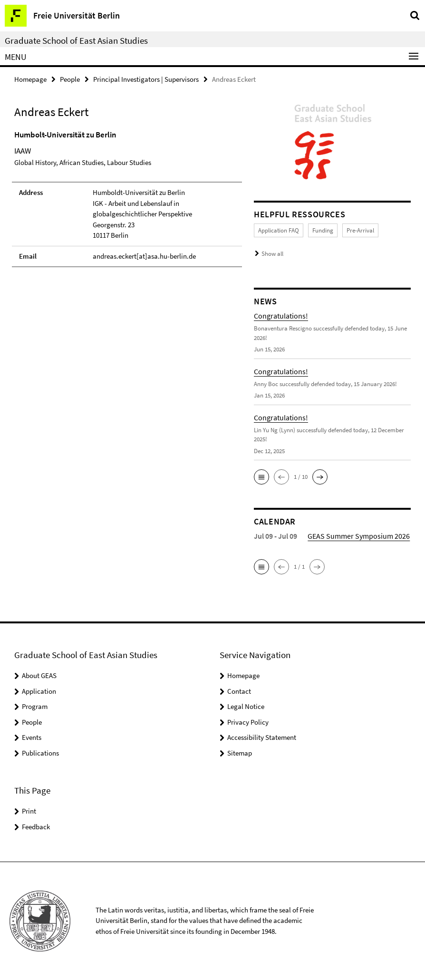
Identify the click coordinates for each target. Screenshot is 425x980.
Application (39, 691)
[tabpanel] (127, 198)
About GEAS (39, 675)
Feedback (36, 827)
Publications (40, 753)
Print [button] (29, 811)
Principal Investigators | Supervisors (146, 79)
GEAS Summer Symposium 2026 (359, 536)
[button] (261, 477)
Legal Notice (246, 706)
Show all (272, 254)
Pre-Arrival (360, 230)
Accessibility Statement (262, 737)
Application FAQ (279, 230)
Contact (239, 691)
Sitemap (240, 753)
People (70, 79)
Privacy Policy (248, 722)
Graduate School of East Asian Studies (76, 40)
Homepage (30, 79)
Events (32, 737)
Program (35, 706)
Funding (323, 230)
